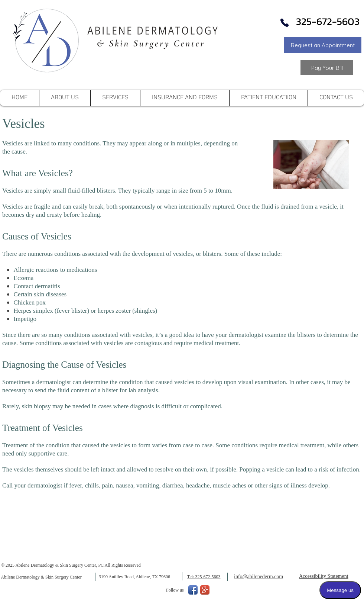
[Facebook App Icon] (193, 590)
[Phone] (285, 23)
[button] (323, 45)
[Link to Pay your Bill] (327, 68)
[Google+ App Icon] (205, 590)
